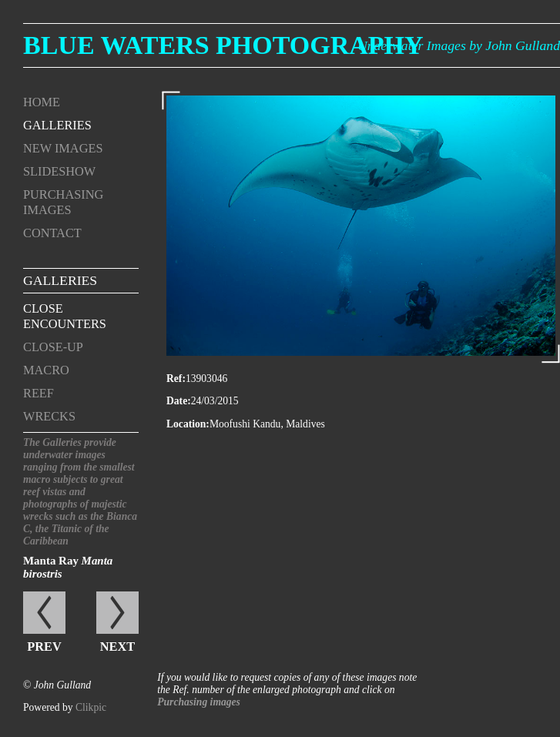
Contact (52, 233)
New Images (63, 148)
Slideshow (59, 171)
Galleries (57, 125)
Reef (39, 393)
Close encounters (65, 316)
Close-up (53, 347)
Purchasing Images (63, 202)
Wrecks (49, 416)
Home (42, 102)
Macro (46, 370)
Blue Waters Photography (223, 45)
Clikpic (91, 707)
